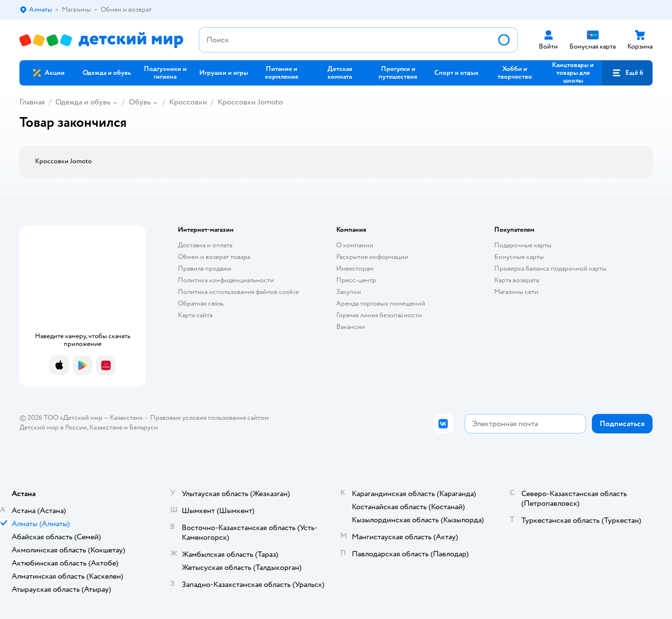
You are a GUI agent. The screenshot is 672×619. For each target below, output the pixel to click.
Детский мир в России (53, 427)
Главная (32, 102)
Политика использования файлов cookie (238, 292)
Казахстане (106, 427)
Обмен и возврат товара (214, 257)
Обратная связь (201, 303)
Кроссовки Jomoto (250, 102)
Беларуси (144, 427)
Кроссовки (188, 102)
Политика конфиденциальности (226, 280)
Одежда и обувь (83, 102)
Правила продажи (205, 268)
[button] (627, 73)
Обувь (140, 102)
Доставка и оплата (205, 245)
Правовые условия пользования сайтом (209, 418)
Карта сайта (195, 315)
